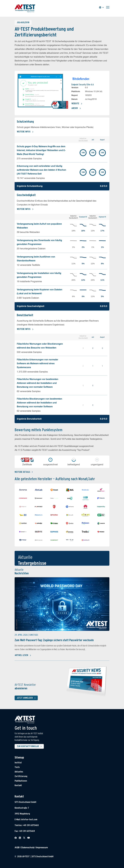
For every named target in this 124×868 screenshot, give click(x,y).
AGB (17, 848)
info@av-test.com (29, 819)
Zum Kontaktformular (30, 746)
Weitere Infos (25, 132)
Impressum (42, 848)
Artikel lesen (23, 655)
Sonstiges (34, 635)
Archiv (76, 108)
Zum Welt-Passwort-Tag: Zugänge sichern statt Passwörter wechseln (54, 640)
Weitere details (24, 472)
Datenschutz (28, 848)
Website (77, 104)
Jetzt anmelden (27, 698)
